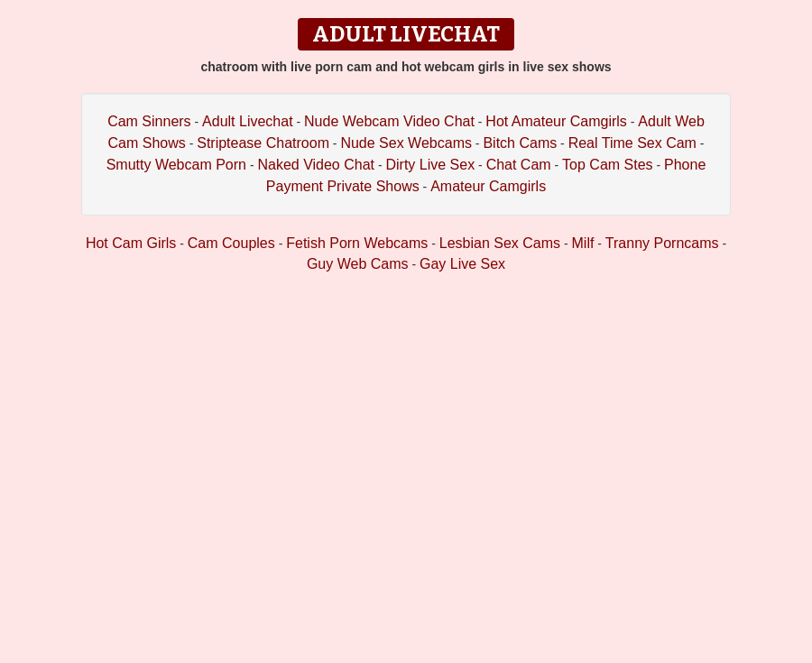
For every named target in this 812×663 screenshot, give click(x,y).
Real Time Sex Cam (632, 143)
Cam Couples (231, 243)
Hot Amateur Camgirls (556, 121)
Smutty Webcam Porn (176, 165)
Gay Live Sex (462, 264)
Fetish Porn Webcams (357, 243)
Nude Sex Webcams (406, 143)
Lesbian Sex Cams (500, 243)
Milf (583, 243)
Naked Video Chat (316, 165)
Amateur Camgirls (488, 186)
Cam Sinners (149, 121)
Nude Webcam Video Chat (389, 121)
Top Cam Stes (607, 165)
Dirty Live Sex (430, 165)
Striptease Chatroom (263, 143)
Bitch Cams (520, 143)
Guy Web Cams (358, 264)
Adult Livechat (248, 121)
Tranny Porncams (662, 243)
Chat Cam (519, 165)
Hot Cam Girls (131, 243)
